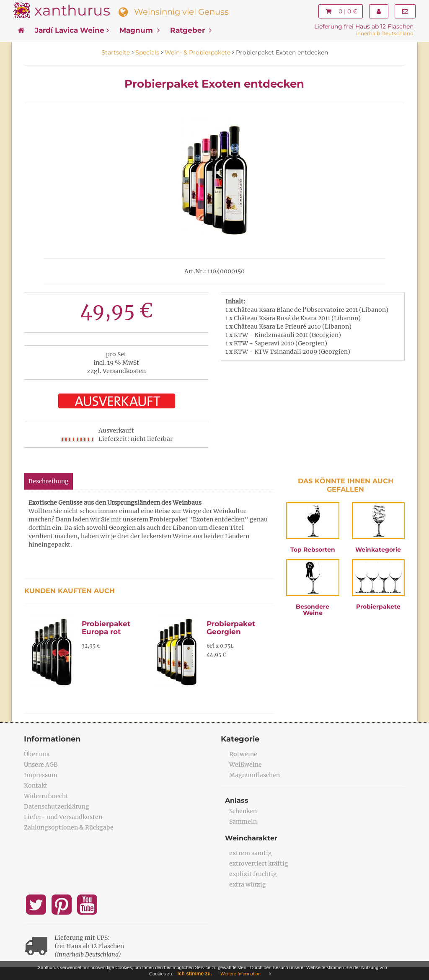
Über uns (37, 754)
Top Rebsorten (313, 550)
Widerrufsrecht (46, 796)
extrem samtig (251, 853)
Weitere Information (240, 974)
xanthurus (72, 10)
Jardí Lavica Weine (72, 30)
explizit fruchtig (253, 874)
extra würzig (248, 884)
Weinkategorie (378, 550)
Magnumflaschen (255, 775)
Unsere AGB (41, 765)
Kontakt (36, 786)
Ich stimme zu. (195, 974)
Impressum (41, 775)
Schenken (243, 811)
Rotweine (243, 754)
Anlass (237, 800)
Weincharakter (251, 838)
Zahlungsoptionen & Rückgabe (69, 827)
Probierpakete (378, 607)
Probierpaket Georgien (231, 628)
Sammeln (243, 822)
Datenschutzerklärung (57, 806)
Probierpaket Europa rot (106, 628)
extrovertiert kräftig (259, 863)
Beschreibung (49, 481)
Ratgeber (191, 30)
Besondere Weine (313, 610)
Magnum (140, 30)
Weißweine (246, 765)
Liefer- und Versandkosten (63, 817)
